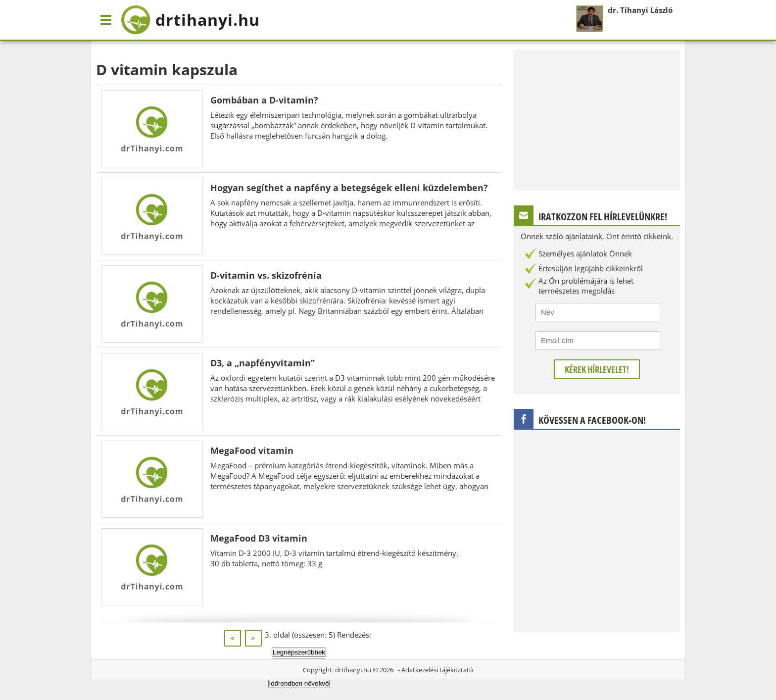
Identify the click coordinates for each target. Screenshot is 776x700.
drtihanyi (190, 20)
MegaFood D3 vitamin (259, 538)
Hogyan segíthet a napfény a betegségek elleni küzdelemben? (349, 188)
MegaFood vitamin (252, 450)
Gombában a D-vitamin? (264, 100)
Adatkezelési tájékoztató (437, 670)
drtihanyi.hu (353, 670)
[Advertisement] (597, 119)
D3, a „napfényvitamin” (263, 363)
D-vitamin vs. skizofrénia (266, 275)
